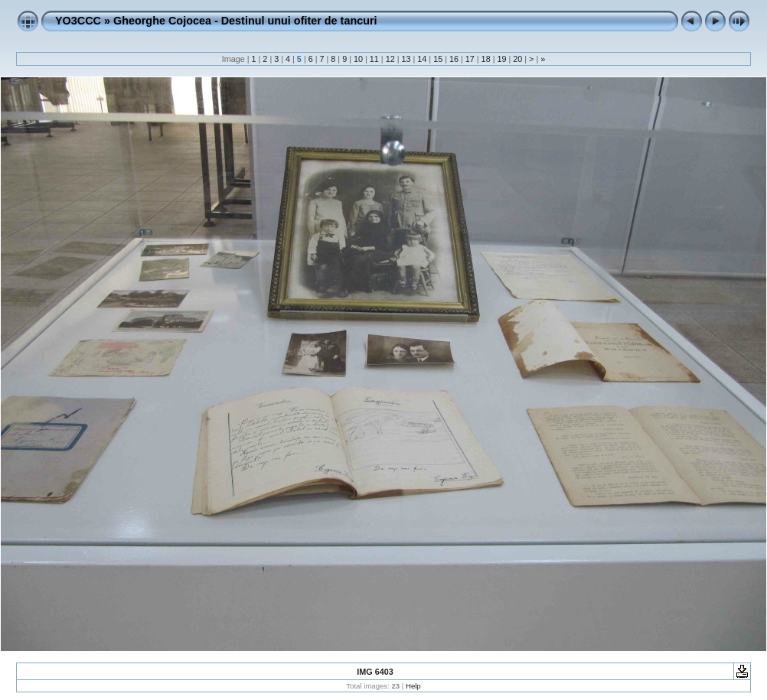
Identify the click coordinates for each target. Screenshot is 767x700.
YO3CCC (78, 21)
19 (501, 59)
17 (470, 59)
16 (454, 59)
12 (390, 59)
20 (517, 59)
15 (438, 59)
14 (422, 59)
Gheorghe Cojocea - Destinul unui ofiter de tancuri (245, 21)
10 (358, 59)
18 (486, 59)
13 (406, 59)
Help (413, 686)
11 (374, 59)
